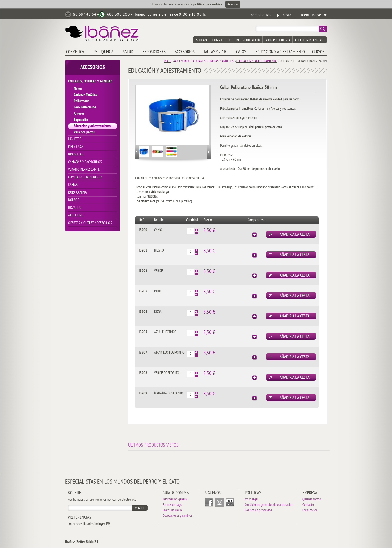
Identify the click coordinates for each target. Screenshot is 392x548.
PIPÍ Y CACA (76, 147)
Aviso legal (251, 500)
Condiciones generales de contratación (269, 505)
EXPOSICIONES (154, 52)
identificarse (311, 15)
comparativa (261, 15)
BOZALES (74, 208)
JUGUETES (75, 139)
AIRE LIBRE (76, 215)
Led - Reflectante (85, 107)
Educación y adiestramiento (92, 126)
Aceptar (233, 4)
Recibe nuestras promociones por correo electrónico (102, 500)
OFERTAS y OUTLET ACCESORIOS (90, 223)
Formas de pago (172, 505)
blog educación (248, 40)
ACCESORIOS (185, 52)
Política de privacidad (258, 511)
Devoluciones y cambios (177, 516)
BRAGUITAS (76, 154)
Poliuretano (82, 101)
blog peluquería (278, 40)
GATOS (241, 52)
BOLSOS (74, 200)
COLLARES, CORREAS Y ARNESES (90, 82)
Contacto (308, 505)
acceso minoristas (309, 40)
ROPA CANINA (77, 193)
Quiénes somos (312, 500)
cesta (287, 15)
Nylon (78, 89)
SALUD (128, 52)
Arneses (79, 114)
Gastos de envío (172, 511)
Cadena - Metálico (85, 95)
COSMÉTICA (75, 52)
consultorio (222, 40)
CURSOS (318, 52)
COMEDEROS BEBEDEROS (85, 177)
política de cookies (208, 4)
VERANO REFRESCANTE (84, 170)
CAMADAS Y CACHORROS (85, 162)
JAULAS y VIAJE (215, 52)
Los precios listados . (89, 524)
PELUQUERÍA (104, 52)
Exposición (81, 120)
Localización (310, 511)
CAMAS (73, 185)
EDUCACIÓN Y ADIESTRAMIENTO (280, 52)
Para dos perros (84, 132)
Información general (175, 500)
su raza (202, 40)
